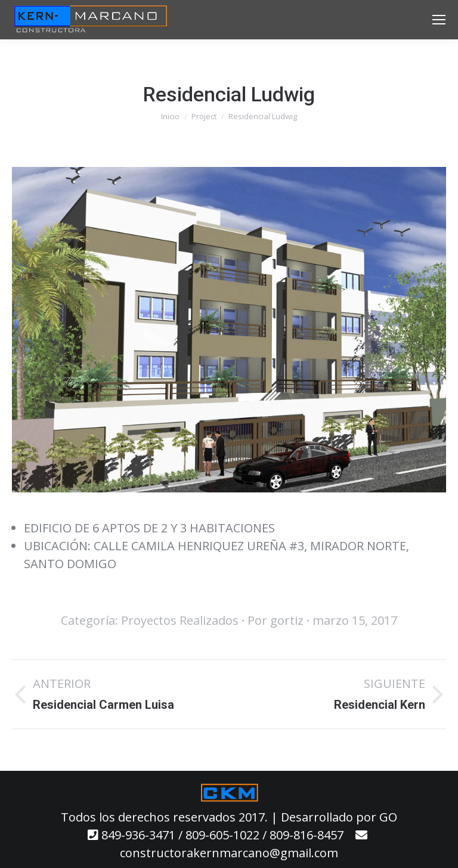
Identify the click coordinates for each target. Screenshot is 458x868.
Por (276, 620)
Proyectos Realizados (180, 620)
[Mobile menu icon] (439, 20)
